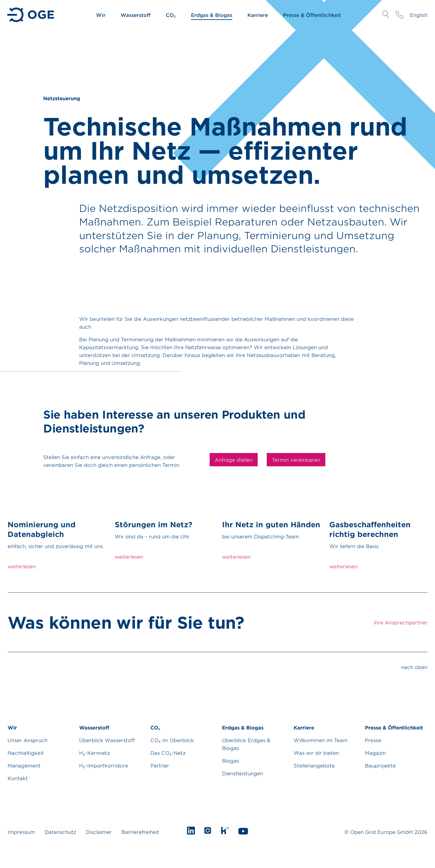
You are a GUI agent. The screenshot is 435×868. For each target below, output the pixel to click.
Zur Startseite (31, 15)
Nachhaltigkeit (26, 753)
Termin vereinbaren (296, 460)
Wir (101, 15)
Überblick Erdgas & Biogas (246, 744)
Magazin (375, 753)
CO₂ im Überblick (172, 740)
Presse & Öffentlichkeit (312, 15)
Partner (160, 765)
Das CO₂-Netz (168, 753)
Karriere (258, 15)
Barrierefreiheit (140, 832)
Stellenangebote (314, 765)
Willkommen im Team (321, 740)
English (419, 15)
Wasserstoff (136, 15)
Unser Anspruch (27, 740)
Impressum (21, 832)
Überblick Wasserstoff (107, 740)
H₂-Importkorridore (104, 765)
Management (24, 765)
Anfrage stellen (234, 460)
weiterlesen (22, 566)
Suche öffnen (386, 14)
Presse (373, 740)
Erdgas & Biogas (212, 15)
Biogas (230, 761)
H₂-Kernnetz (95, 753)
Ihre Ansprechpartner (400, 14)
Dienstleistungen (243, 773)
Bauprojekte (380, 765)
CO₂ (171, 15)
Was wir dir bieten (316, 753)
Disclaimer (99, 832)
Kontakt (18, 778)
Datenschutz (60, 832)
